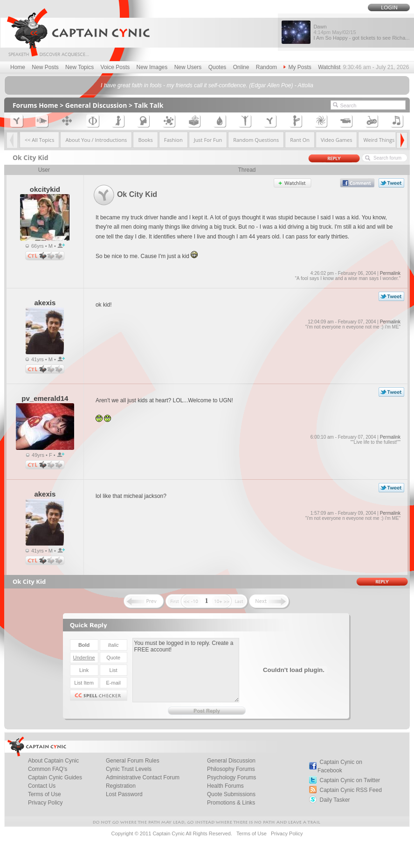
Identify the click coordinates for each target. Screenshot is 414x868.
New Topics (79, 67)
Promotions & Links (231, 803)
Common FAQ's (48, 769)
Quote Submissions (231, 794)
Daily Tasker (335, 800)
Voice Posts (115, 67)
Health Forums (225, 786)
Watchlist (329, 67)
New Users (188, 67)
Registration (121, 786)
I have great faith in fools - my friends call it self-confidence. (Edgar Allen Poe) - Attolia (207, 85)
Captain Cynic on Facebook (340, 766)
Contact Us (42, 786)
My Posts (297, 67)
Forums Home (35, 105)
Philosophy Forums (231, 769)
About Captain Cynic (53, 761)
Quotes (217, 67)
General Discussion (96, 105)
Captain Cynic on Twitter (350, 780)
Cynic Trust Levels (129, 769)
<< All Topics (40, 140)
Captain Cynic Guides (55, 777)
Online (241, 67)
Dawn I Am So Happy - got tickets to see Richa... (361, 32)
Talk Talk (149, 105)
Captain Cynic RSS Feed (350, 790)
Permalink (390, 273)
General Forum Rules (133, 761)
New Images (152, 67)
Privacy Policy (45, 803)
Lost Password (124, 794)
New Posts (45, 67)
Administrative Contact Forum (143, 777)
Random (266, 67)
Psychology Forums (231, 777)
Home (18, 67)
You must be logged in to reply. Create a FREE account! (186, 670)
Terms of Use (45, 794)
